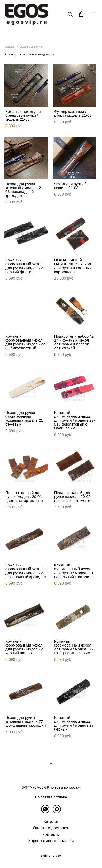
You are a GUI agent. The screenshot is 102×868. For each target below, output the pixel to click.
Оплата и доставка (50, 828)
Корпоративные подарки (51, 841)
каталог (10, 47)
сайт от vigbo (51, 856)
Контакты (51, 834)
